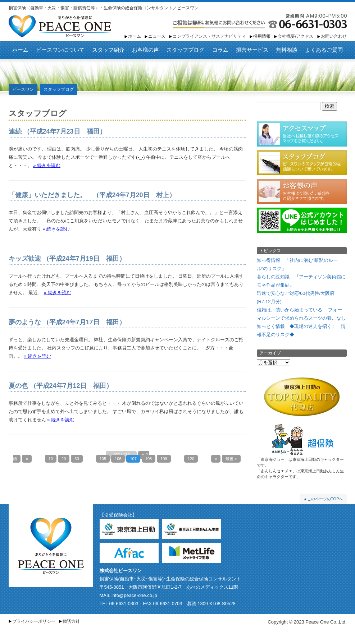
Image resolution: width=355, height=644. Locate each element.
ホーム (135, 36)
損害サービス (252, 50)
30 (77, 459)
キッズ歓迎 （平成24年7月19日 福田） (67, 259)
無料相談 (287, 50)
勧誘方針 (71, 621)
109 (164, 459)
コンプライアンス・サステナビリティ (209, 36)
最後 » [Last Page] (231, 459)
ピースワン (60, 26)
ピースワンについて (60, 50)
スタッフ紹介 (108, 50)
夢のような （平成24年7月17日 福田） (67, 322)
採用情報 (262, 36)
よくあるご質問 (324, 50)
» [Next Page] (216, 459)
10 (51, 459)
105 (103, 459)
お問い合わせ (334, 36)
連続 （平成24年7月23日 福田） (57, 131)
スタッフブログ (185, 50)
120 (191, 459)
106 (118, 459)
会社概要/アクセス (295, 36)
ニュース (157, 36)
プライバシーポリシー (34, 621)
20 (64, 459)
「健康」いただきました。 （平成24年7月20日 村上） (92, 195)
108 (149, 459)
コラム (220, 50)
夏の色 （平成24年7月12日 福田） (61, 386)
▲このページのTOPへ (323, 499)
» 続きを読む (47, 165)
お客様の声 (145, 50)
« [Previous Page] (27, 459)
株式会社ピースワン (121, 571)
